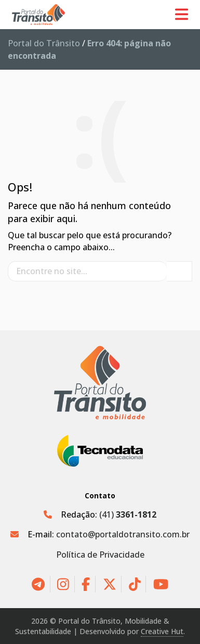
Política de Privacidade (100, 555)
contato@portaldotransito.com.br (123, 534)
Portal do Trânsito (44, 43)
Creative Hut (162, 631)
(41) (128, 514)
